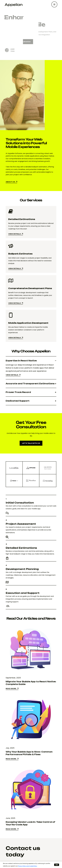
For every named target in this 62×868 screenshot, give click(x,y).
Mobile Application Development (28, 323)
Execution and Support (23, 593)
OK (57, 865)
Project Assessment (21, 524)
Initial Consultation (20, 503)
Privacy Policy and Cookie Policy (28, 866)
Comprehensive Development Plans (30, 288)
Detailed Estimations (22, 219)
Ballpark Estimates (20, 254)
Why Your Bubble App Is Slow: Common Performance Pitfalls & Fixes (29, 753)
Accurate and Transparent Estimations (30, 384)
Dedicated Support (18, 401)
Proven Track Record (18, 392)
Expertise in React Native (21, 361)
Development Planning (22, 569)
